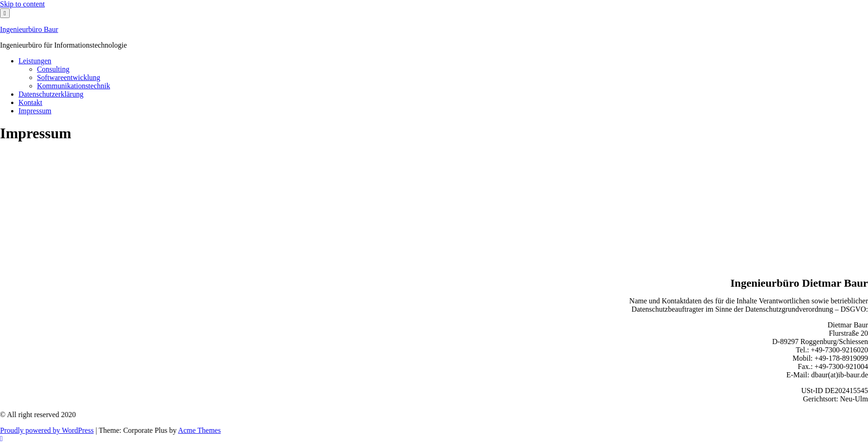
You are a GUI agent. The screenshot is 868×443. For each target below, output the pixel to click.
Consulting (53, 69)
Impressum (35, 111)
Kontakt (31, 102)
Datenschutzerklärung (51, 94)
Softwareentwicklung (69, 77)
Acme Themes (211, 430)
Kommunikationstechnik (73, 86)
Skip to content (22, 4)
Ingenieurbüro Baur (29, 29)
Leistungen (35, 61)
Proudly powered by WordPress (58, 430)
